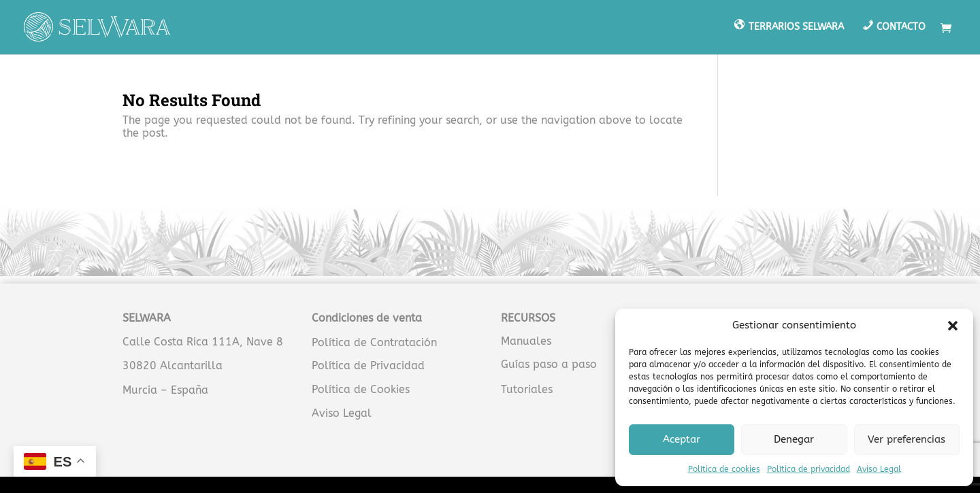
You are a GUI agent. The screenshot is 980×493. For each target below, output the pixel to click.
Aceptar (682, 439)
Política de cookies (724, 469)
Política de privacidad (808, 469)
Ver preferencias (906, 439)
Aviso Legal (879, 469)
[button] (953, 326)
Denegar (794, 439)
